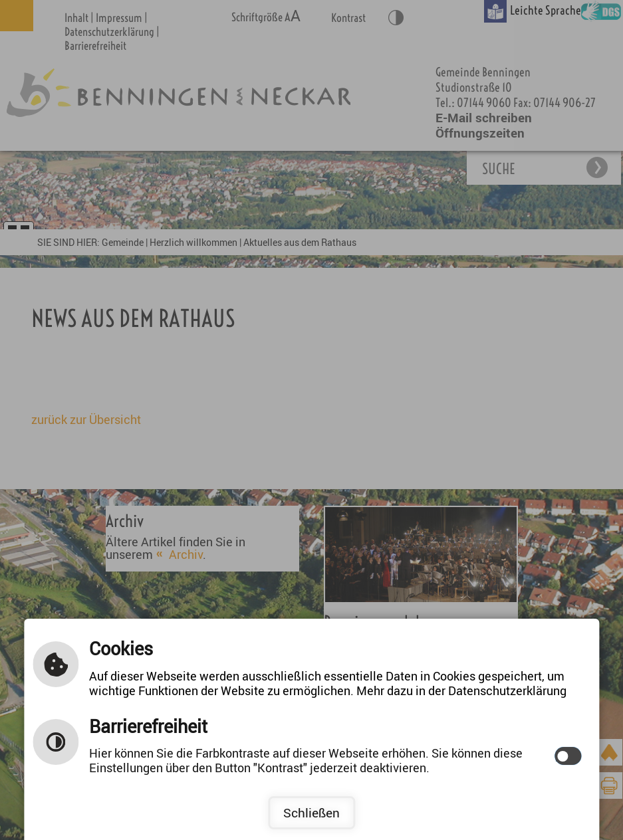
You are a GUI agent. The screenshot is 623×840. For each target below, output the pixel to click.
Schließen (311, 813)
